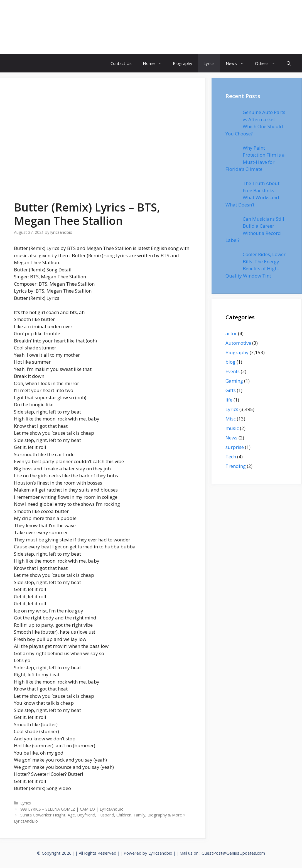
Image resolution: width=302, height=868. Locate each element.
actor (231, 333)
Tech (231, 457)
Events (233, 371)
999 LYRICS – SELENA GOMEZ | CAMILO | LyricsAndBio (72, 809)
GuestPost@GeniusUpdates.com (233, 853)
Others (268, 63)
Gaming (234, 381)
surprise (235, 447)
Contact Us (121, 63)
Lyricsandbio (160, 853)
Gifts (231, 390)
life (229, 400)
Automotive (238, 343)
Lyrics (209, 63)
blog (230, 362)
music (232, 428)
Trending (236, 466)
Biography (183, 63)
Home (155, 63)
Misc (231, 419)
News (238, 63)
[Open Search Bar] (289, 63)
